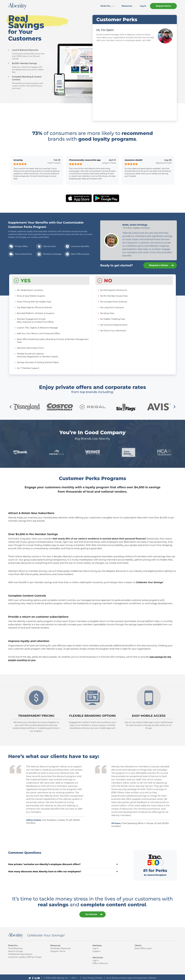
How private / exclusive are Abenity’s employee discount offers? (63, 864)
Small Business (15, 947)
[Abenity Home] (18, 6)
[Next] (174, 407)
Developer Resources (61, 947)
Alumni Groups (15, 950)
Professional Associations (20, 953)
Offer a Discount (100, 962)
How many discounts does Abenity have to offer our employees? (63, 872)
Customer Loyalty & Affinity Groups (25, 956)
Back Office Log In (143, 947)
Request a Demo (162, 265)
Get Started (94, 913)
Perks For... (107, 6)
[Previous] (11, 407)
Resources (127, 6)
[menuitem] (107, 6)
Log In (143, 6)
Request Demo (163, 6)
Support (96, 950)
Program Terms (58, 950)
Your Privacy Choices (93, 976)
